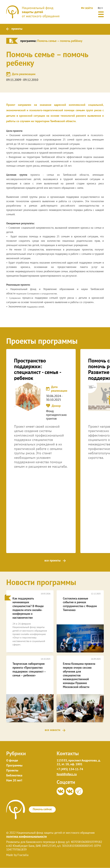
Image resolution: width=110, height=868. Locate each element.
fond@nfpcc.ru (67, 774)
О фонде (12, 761)
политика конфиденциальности (26, 837)
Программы (14, 766)
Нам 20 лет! (14, 781)
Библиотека (14, 776)
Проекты (12, 771)
